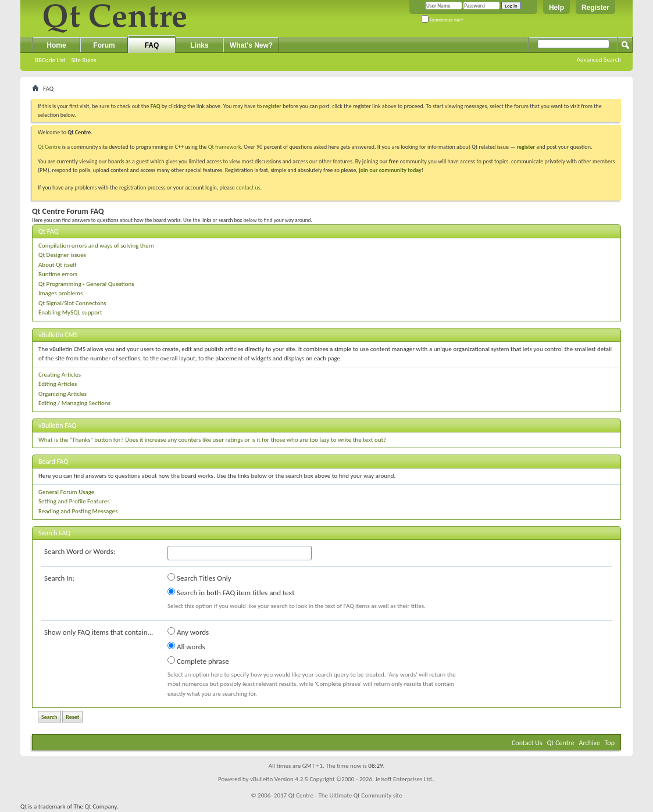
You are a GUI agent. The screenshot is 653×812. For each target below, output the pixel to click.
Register (595, 8)
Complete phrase (198, 661)
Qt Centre (49, 147)
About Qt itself (57, 265)
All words (186, 646)
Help (556, 8)
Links (199, 45)
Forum (104, 45)
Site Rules (83, 60)
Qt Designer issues (62, 255)
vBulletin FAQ (57, 425)
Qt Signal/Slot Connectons (72, 303)
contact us (248, 187)
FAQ (152, 45)
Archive (590, 743)
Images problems (60, 293)
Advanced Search (599, 60)
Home (56, 45)
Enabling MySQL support (70, 312)
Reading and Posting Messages (78, 511)
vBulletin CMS (58, 335)
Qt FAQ (49, 231)
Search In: (59, 578)
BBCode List (50, 60)
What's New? (251, 45)
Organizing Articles (63, 394)
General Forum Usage (66, 492)
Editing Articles (58, 384)
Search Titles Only (199, 578)
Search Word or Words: (80, 551)
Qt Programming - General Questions (86, 284)
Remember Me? (442, 20)
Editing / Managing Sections (74, 403)
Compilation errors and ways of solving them (96, 246)
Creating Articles (60, 375)
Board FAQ (53, 462)
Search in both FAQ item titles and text (231, 592)
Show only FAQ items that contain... (99, 632)
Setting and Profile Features (74, 501)
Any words (188, 632)
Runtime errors (58, 274)
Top (610, 743)
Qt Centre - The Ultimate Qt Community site (345, 795)
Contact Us (527, 743)
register (526, 147)
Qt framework (225, 147)
